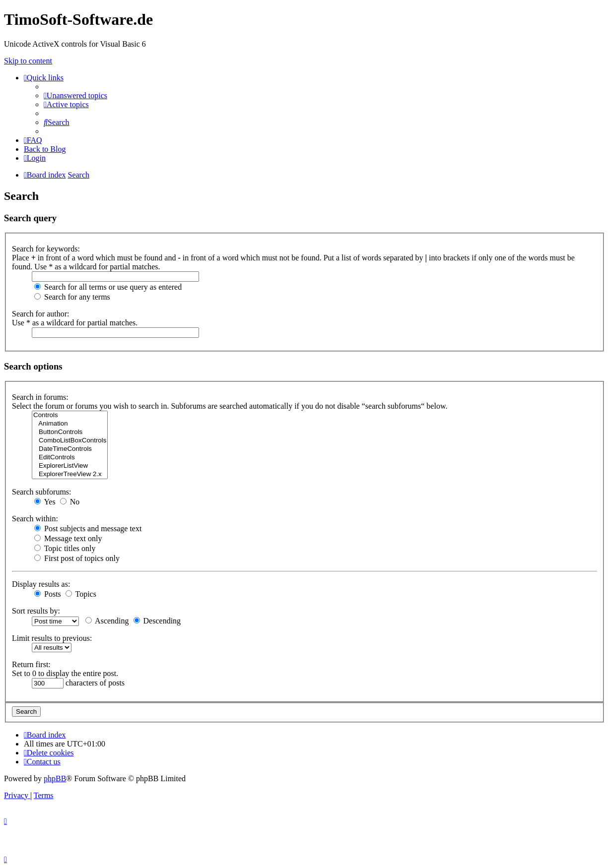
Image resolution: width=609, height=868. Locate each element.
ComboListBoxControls (70, 441)
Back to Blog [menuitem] (45, 149)
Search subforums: (42, 492)
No (70, 502)
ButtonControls (70, 432)
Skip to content (28, 61)
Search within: (35, 519)
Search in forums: (40, 397)
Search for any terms (72, 297)
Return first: (31, 664)
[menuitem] (75, 95)
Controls (70, 415)
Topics (81, 594)
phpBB (55, 778)
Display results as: (41, 584)
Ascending (107, 621)
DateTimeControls (70, 449)
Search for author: (41, 314)
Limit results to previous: (52, 638)
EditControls (70, 458)
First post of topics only (77, 558)
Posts (48, 594)
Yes (45, 502)
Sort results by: (36, 611)
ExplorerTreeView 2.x (70, 474)
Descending (157, 621)
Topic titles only (65, 548)
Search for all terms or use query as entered (108, 287)
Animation (70, 424)
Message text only (68, 538)
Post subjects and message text (88, 528)
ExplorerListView (70, 466)
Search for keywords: (46, 249)
